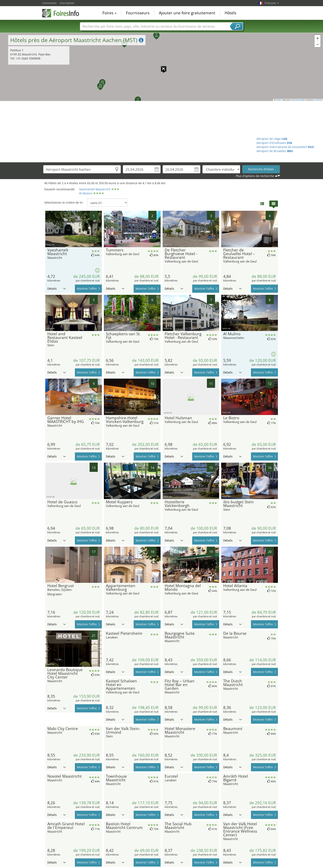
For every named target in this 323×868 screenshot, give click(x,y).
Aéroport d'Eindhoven (274, 143)
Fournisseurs (138, 13)
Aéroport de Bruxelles (275, 151)
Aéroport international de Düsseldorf (285, 147)
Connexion (49, 3)
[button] (162, 67)
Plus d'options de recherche (255, 176)
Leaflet (278, 100)
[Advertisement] (162, 132)
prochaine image (99, 229)
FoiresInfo (63, 13)
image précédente (48, 229)
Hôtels (230, 13)
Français (272, 3)
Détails (57, 289)
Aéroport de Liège (272, 139)
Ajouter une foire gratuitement (187, 13)
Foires (109, 13)
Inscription (67, 3)
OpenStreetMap (298, 100)
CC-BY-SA (319, 100)
